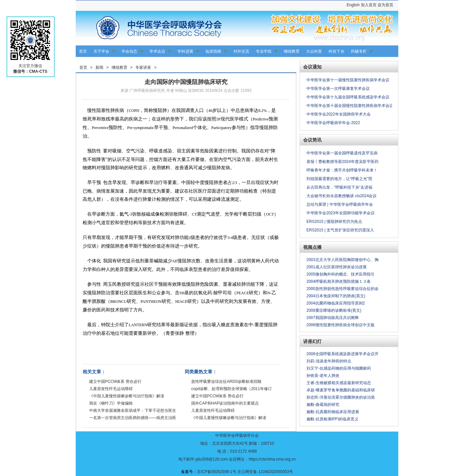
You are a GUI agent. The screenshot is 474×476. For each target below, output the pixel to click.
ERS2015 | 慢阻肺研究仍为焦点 (334, 222)
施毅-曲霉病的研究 (323, 405)
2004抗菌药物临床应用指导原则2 (336, 303)
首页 (83, 51)
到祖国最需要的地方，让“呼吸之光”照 (339, 179)
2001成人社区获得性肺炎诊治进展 (337, 267)
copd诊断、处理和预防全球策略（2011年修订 (232, 389)
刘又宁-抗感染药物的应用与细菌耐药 (339, 368)
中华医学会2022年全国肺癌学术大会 (339, 114)
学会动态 (129, 51)
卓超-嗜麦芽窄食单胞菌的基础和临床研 (341, 390)
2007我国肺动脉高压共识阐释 (333, 318)
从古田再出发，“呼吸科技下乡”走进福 (339, 187)
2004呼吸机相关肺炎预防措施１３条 (339, 281)
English (353, 5)
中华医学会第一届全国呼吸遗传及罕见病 (342, 153)
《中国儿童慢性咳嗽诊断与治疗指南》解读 (127, 396)
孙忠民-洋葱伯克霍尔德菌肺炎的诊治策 (341, 397)
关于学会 (101, 51)
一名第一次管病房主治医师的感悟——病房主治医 (133, 418)
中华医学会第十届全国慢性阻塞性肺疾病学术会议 (350, 106)
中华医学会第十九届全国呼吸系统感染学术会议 (348, 97)
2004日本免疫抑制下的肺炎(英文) (336, 296)
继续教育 (292, 51)
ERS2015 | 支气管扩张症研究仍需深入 (340, 230)
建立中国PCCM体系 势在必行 (115, 382)
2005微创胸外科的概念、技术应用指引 (341, 274)
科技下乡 (336, 51)
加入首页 (369, 5)
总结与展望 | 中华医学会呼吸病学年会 (340, 204)
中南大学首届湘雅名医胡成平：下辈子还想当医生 (133, 410)
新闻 (99, 67)
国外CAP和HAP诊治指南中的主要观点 (225, 403)
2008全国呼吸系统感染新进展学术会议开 (342, 354)
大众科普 (314, 51)
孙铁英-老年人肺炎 (323, 376)
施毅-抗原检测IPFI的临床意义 (332, 419)
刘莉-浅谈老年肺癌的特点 (329, 361)
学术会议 (157, 51)
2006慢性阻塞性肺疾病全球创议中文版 (341, 325)
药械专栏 (359, 51)
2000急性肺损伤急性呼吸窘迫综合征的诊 (342, 289)
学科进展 (185, 51)
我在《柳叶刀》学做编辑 (111, 403)
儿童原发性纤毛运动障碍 (111, 389)
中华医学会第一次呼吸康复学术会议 (338, 89)
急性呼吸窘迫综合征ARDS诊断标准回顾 (226, 382)
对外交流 (241, 51)
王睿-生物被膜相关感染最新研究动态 (339, 383)
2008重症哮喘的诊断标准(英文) (334, 310)
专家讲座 (143, 67)
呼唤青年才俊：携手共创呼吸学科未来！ (342, 170)
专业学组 (264, 51)
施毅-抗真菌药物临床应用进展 (333, 412)
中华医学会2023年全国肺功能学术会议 (341, 213)
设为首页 (385, 5)
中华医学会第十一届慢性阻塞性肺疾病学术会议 (348, 80)
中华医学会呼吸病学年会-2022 (333, 123)
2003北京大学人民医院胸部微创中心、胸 (342, 260)
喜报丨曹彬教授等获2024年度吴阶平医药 (342, 162)
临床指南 (213, 51)
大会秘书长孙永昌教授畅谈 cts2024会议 (342, 196)
